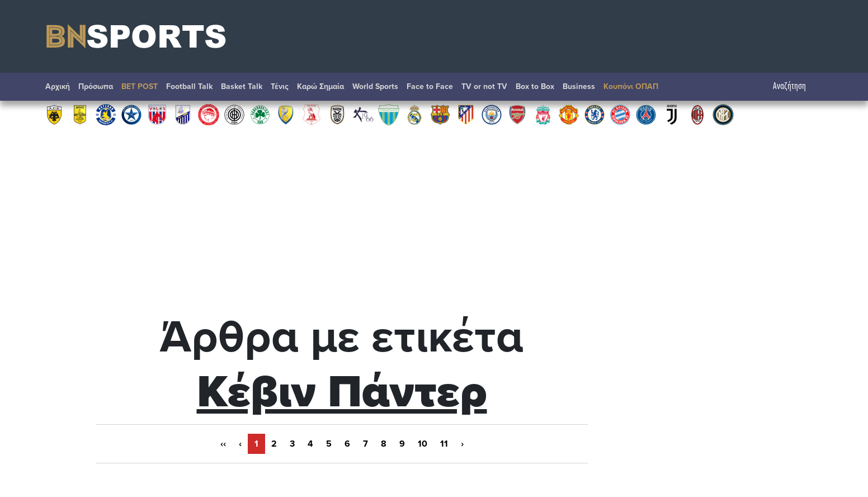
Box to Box (535, 86)
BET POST (140, 86)
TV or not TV (484, 86)
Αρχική (58, 86)
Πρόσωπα (96, 86)
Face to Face (430, 86)
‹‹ (223, 444)
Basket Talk (242, 86)
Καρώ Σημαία (320, 86)
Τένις (280, 86)
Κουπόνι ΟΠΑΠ (631, 86)
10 (423, 444)
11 (444, 444)
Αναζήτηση (795, 86)
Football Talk (189, 86)
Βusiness (579, 86)
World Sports (375, 86)
